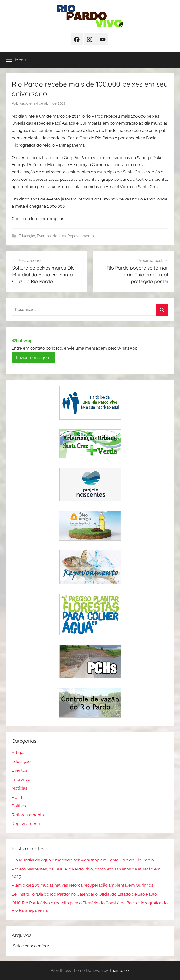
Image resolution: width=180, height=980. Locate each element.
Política (19, 806)
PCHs (17, 797)
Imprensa (21, 779)
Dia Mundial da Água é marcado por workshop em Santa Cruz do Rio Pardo (83, 860)
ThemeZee (119, 971)
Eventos (44, 236)
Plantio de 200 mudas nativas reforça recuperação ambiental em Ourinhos (82, 885)
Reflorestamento (28, 815)
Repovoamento (81, 236)
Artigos (19, 752)
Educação (27, 236)
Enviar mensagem (33, 357)
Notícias (59, 236)
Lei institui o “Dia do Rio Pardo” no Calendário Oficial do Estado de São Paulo (84, 894)
